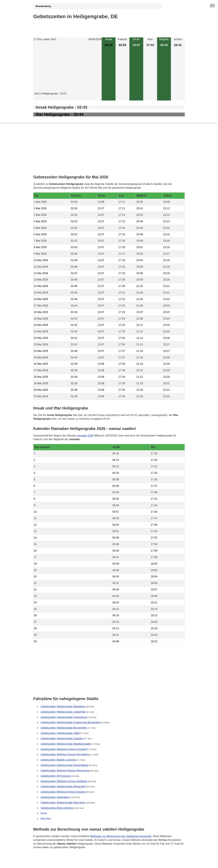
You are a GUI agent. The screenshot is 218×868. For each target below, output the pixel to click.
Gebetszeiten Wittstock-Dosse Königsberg (65, 755)
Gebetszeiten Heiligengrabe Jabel (60, 733)
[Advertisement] (67, 69)
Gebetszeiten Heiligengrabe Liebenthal (63, 712)
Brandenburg (43, 6)
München (46, 819)
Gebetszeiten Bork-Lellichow (57, 808)
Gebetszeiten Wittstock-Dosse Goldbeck (64, 781)
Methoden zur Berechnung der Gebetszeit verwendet (121, 836)
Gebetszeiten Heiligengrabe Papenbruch (64, 717)
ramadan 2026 (85, 435)
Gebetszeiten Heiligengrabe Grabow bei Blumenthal (71, 723)
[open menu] (212, 6)
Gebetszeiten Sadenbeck (55, 797)
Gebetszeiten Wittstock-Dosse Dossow (63, 792)
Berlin (44, 813)
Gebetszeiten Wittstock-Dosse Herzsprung (65, 771)
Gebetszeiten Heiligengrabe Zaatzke (62, 738)
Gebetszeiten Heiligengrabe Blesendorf (63, 787)
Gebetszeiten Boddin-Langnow (58, 760)
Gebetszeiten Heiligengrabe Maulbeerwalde (66, 744)
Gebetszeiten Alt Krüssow (55, 776)
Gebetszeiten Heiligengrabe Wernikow (63, 803)
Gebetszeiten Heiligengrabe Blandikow (63, 706)
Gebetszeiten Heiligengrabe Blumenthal (64, 728)
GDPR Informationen (45, 863)
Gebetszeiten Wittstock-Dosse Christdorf (64, 749)
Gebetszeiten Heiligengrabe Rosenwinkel (64, 765)
